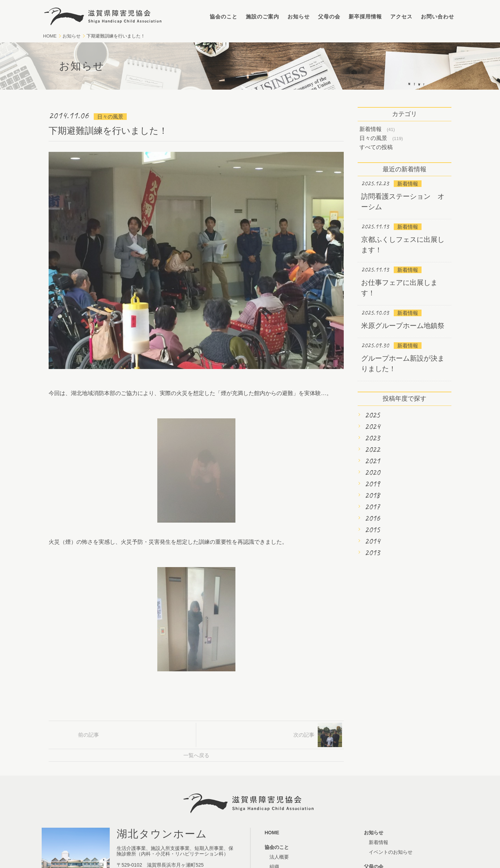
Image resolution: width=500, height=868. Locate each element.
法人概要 (279, 857)
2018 (372, 495)
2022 (372, 449)
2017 (372, 507)
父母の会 (329, 17)
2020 (372, 472)
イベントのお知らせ (391, 852)
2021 (372, 461)
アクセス (401, 17)
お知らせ (299, 17)
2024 (372, 426)
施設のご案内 (262, 17)
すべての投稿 (376, 147)
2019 (372, 484)
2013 (372, 552)
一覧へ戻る (196, 755)
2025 (372, 415)
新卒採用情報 (365, 17)
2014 (372, 541)
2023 (372, 438)
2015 (372, 530)
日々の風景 (373, 138)
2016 (372, 518)
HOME (50, 36)
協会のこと (224, 17)
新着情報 (370, 129)
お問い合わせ (437, 17)
